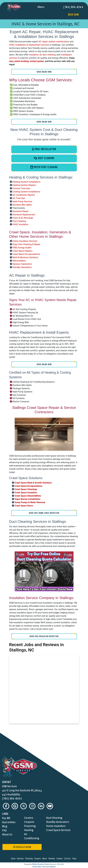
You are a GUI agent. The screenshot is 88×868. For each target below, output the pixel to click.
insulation (34, 55)
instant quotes (37, 61)
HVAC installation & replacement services (29, 45)
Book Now (73, 15)
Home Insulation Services (25, 241)
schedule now (22, 847)
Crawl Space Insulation (26, 493)
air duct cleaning (47, 55)
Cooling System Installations (26, 192)
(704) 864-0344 (73, 7)
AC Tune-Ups (19, 198)
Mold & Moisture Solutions (25, 257)
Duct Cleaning (19, 221)
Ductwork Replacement (24, 215)
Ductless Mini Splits (22, 205)
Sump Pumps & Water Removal (30, 502)
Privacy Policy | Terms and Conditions (44, 867)
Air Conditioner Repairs (24, 195)
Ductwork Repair (20, 211)
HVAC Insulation (20, 224)
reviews (52, 859)
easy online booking (19, 61)
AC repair (43, 42)
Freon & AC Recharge (23, 218)
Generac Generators (22, 264)
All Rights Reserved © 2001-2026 (54, 864)
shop (75, 859)
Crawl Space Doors (24, 506)
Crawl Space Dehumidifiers (28, 496)
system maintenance (59, 42)
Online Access (37, 864)
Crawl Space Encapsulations (26, 254)
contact (68, 859)
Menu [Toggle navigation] (44, 7)
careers (60, 859)
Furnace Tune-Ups (21, 188)
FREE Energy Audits (22, 248)
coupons (38, 859)
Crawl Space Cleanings (26, 489)
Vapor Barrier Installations (27, 499)
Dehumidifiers (19, 261)
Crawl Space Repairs (22, 251)
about (45, 859)
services (21, 859)
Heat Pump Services (22, 201)
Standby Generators (22, 267)
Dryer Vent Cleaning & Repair (26, 244)
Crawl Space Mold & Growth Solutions (33, 483)
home (14, 859)
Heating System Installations (26, 182)
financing (29, 859)
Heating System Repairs (24, 185)
